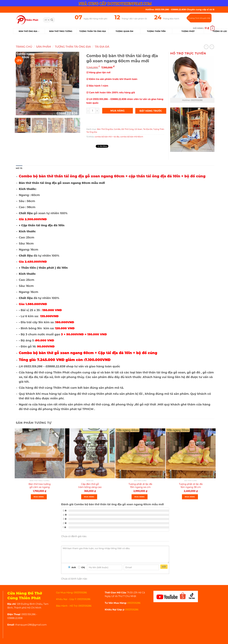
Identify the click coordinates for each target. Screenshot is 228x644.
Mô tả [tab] (19, 168)
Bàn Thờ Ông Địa (29, 31)
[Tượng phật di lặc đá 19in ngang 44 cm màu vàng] (140, 453)
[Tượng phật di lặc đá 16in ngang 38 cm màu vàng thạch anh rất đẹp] (191, 453)
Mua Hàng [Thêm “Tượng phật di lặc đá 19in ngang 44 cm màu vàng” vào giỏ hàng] (140, 497)
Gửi (164, 567)
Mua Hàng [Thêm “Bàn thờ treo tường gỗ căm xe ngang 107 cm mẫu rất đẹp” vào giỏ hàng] (39, 497)
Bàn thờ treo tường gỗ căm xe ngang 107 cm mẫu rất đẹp (40, 487)
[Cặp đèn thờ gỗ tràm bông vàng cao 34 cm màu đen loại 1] (90, 453)
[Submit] (52, 20)
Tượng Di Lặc (220, 31)
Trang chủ (24, 47)
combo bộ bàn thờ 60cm (132, 137)
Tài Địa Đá (102, 47)
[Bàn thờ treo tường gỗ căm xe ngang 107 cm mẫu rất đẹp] (40, 453)
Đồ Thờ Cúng (128, 129)
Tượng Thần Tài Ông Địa (73, 47)
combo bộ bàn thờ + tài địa (107, 137)
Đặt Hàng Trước (151, 111)
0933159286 (134, 603)
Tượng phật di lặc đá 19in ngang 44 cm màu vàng (140, 487)
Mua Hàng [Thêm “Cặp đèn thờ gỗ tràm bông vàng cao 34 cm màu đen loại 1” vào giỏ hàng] (89, 497)
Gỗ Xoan (138, 129)
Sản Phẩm (44, 47)
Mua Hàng (118, 111)
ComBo (117, 129)
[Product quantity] (93, 111)
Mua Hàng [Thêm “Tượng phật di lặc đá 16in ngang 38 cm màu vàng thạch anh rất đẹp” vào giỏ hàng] (190, 497)
